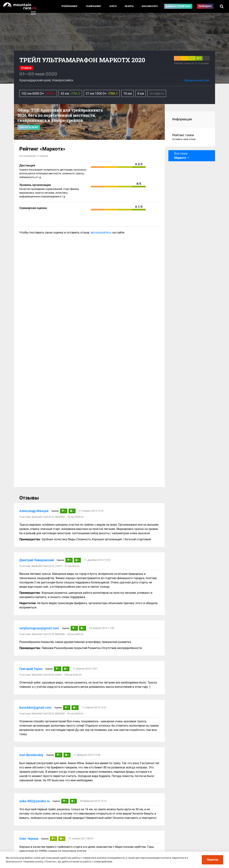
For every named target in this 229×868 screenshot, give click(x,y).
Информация (182, 119)
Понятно (213, 860)
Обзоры (129, 6)
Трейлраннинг (69, 6)
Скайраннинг (94, 6)
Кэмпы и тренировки (178, 6)
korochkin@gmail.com (35, 708)
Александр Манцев (34, 511)
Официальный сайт (197, 80)
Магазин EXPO (150, 6)
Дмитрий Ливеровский (37, 560)
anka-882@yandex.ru (35, 801)
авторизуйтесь (101, 232)
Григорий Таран (31, 669)
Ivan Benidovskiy (31, 755)
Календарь (205, 6)
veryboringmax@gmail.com (39, 628)
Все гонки (181, 156)
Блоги (113, 6)
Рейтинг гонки (190, 137)
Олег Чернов (29, 839)
